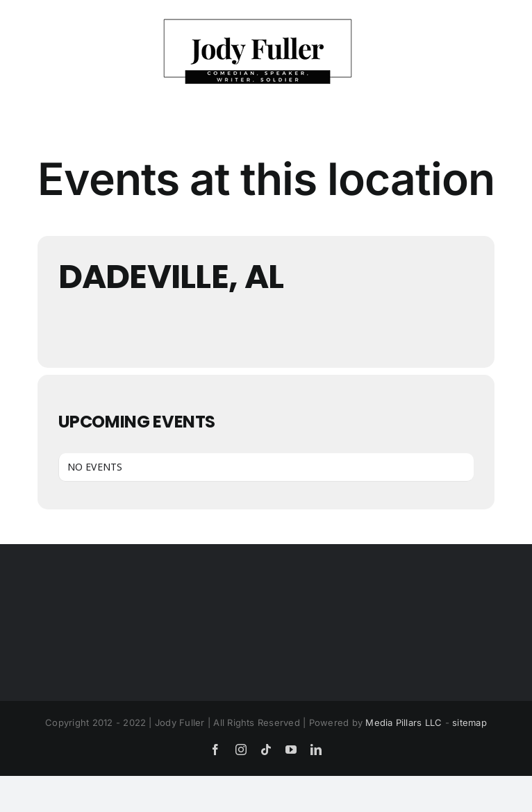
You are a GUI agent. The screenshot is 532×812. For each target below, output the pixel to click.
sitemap (469, 722)
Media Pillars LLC (404, 722)
